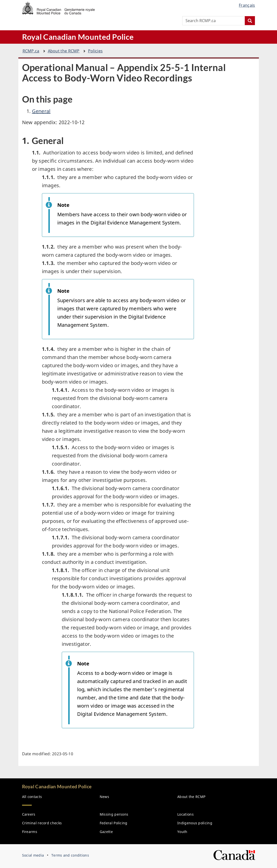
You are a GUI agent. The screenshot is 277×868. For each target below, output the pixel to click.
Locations (185, 814)
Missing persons (114, 814)
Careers (29, 814)
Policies (95, 51)
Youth (182, 832)
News (104, 797)
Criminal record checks (42, 823)
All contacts (32, 797)
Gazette (106, 832)
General (41, 111)
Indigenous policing (195, 823)
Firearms (30, 832)
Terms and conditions (70, 855)
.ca (31, 51)
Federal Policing (114, 823)
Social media (33, 855)
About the (64, 51)
